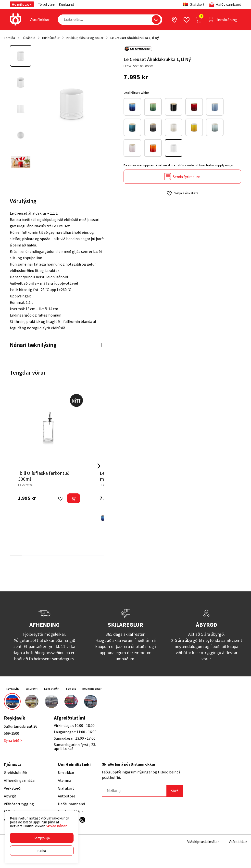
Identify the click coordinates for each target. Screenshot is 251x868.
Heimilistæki (22, 4)
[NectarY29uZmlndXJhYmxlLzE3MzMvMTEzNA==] (194, 127)
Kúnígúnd (67, 4)
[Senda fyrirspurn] (182, 177)
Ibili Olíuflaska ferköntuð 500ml (44, 476)
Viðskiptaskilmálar (203, 842)
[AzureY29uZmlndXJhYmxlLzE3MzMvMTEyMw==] (103, 518)
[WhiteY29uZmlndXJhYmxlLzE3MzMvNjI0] (174, 148)
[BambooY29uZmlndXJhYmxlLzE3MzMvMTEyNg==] (153, 107)
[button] (42, 838)
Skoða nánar (56, 826)
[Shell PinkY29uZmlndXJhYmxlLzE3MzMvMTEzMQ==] (132, 148)
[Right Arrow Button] (99, 466)
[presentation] (40, 20)
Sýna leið (13, 740)
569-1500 (12, 733)
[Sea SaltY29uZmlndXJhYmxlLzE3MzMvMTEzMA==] (215, 127)
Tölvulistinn (47, 4)
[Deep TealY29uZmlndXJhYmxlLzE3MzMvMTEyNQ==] (132, 127)
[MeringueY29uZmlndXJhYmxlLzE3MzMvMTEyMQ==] (174, 127)
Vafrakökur (238, 842)
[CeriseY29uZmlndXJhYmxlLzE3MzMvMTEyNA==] (194, 107)
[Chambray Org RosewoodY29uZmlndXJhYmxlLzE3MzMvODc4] (215, 107)
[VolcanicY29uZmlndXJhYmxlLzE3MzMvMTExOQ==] (153, 148)
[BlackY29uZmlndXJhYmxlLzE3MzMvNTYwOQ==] (174, 107)
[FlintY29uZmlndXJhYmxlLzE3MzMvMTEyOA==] (153, 127)
